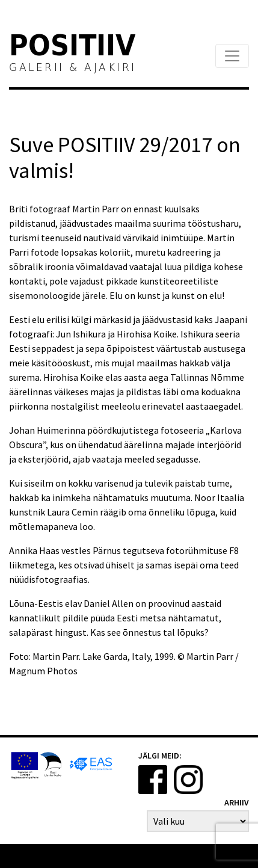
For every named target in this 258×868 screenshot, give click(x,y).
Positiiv (73, 48)
